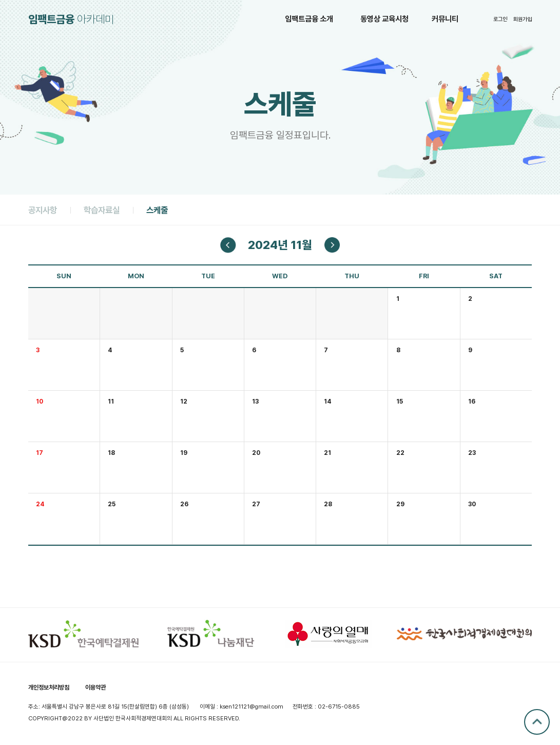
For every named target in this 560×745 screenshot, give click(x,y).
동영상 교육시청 (384, 19)
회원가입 (523, 19)
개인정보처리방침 (49, 687)
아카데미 (71, 19)
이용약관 (95, 687)
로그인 (500, 19)
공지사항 (43, 210)
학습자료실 (102, 210)
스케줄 (157, 210)
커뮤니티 (445, 19)
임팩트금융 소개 (309, 19)
